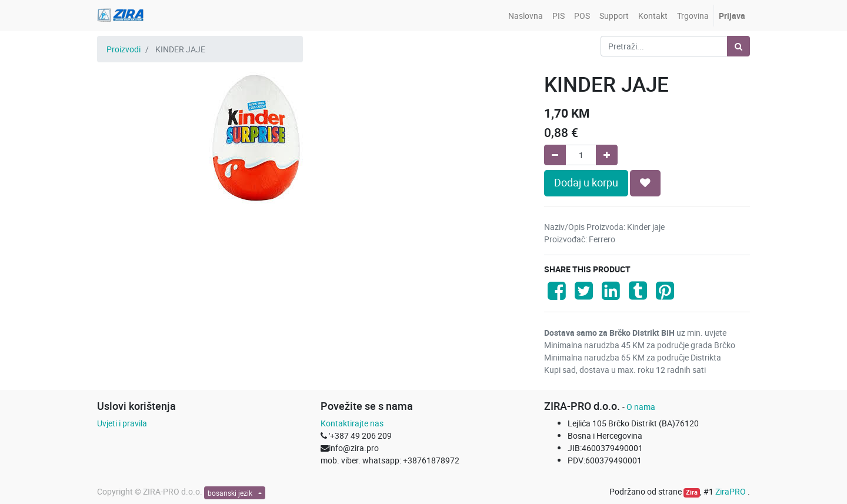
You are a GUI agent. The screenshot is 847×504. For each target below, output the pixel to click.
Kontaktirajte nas (352, 423)
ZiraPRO (731, 491)
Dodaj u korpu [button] (586, 183)
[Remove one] (555, 155)
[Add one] (607, 155)
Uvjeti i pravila (122, 423)
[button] (645, 183)
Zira (692, 492)
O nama (641, 407)
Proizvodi (124, 49)
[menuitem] (526, 16)
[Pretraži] (738, 46)
